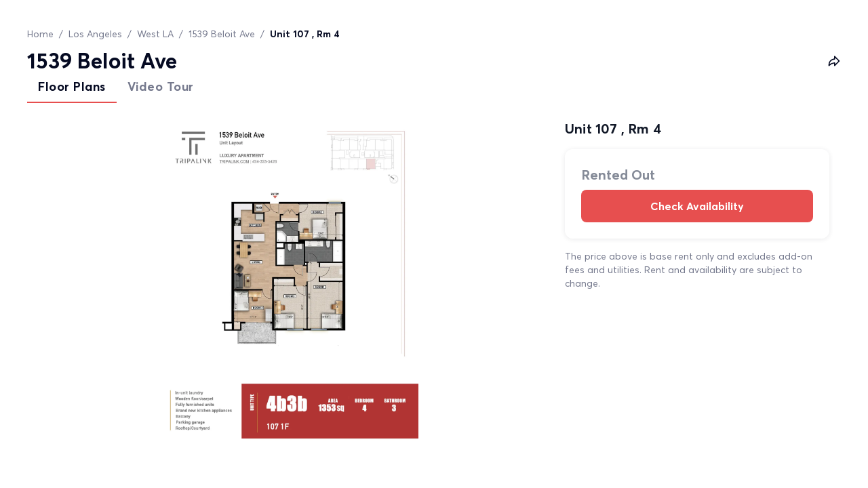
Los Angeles (95, 34)
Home (40, 34)
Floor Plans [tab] (72, 86)
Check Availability (697, 206)
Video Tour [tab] (161, 86)
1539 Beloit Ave (222, 34)
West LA (155, 34)
